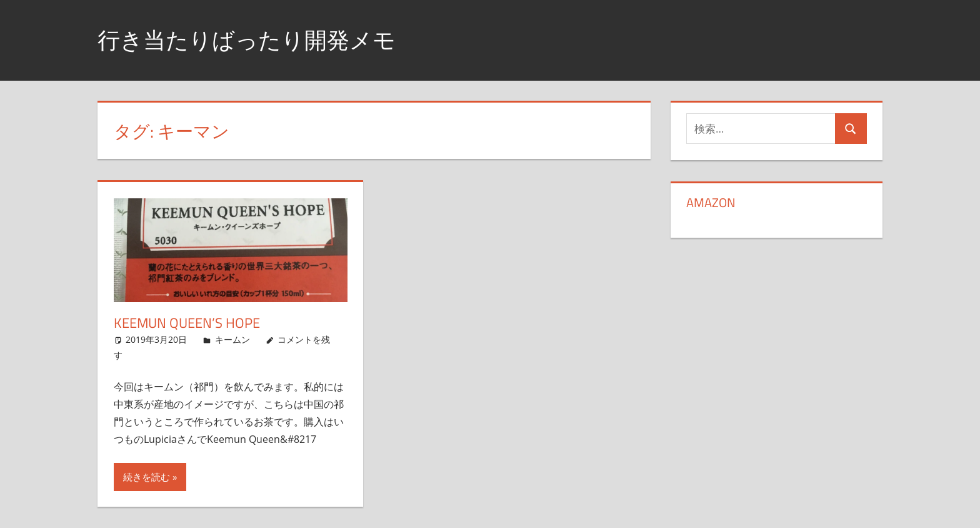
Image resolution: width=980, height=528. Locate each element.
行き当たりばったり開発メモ (247, 40)
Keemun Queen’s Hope (187, 323)
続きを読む (147, 477)
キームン (232, 339)
